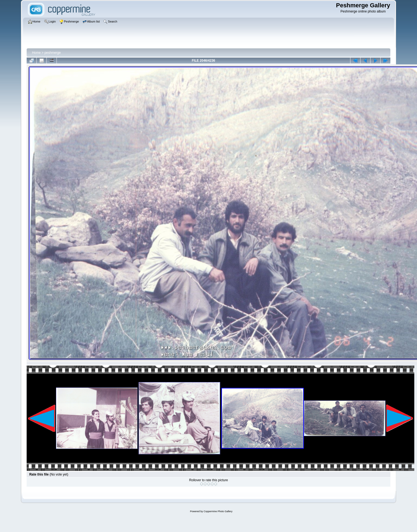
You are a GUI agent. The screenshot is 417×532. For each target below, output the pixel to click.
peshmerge (52, 53)
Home (36, 53)
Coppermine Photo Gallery (218, 511)
